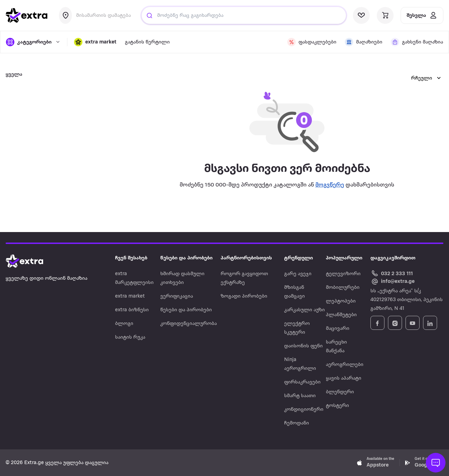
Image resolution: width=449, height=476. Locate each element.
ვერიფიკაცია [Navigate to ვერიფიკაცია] (177, 296)
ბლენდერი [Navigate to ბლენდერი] (340, 392)
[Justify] (149, 15)
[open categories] (33, 42)
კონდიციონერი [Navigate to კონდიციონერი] (304, 410)
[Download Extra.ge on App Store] (376, 463)
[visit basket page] (385, 15)
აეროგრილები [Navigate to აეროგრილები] (345, 365)
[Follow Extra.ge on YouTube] (413, 323)
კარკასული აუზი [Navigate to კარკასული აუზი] (304, 310)
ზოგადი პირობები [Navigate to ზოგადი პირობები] (244, 296)
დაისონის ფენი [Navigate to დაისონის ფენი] (303, 346)
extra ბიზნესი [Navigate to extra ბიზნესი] (132, 310)
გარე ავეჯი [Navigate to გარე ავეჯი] (298, 274)
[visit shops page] (364, 42)
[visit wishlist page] (361, 15)
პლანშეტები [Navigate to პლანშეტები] (341, 315)
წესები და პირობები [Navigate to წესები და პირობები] (186, 310)
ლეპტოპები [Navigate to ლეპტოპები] (341, 301)
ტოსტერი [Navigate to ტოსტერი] (337, 406)
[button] (95, 42)
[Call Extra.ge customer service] (393, 273)
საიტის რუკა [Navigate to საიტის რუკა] (130, 337)
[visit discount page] (312, 42)
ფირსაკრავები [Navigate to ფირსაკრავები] (302, 382)
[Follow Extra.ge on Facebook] (377, 323)
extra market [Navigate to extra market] (130, 296)
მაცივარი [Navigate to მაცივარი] (338, 329)
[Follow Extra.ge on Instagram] (395, 323)
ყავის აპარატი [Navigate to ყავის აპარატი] (344, 378)
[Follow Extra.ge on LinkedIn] (430, 323)
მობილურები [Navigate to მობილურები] (343, 288)
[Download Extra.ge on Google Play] (424, 463)
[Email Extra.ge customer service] (393, 282)
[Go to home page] (32, 261)
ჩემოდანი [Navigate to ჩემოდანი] (297, 423)
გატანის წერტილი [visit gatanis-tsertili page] (147, 42)
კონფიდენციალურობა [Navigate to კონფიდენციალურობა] (189, 324)
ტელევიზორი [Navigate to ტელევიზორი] (343, 274)
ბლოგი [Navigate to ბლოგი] (124, 324)
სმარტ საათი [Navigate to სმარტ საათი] (300, 396)
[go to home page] (27, 15)
